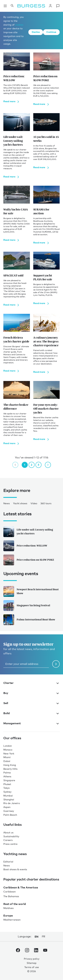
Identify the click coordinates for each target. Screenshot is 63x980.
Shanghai (9, 799)
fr (44, 936)
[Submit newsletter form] (56, 664)
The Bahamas (11, 896)
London (8, 746)
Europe (8, 916)
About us (8, 832)
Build (32, 713)
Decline (36, 32)
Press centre (10, 844)
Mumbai (8, 796)
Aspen (7, 807)
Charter (32, 683)
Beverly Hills (10, 769)
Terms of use (32, 967)
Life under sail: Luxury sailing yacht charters (28, 532)
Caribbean (9, 892)
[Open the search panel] (12, 6)
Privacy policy (32, 959)
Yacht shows (20, 503)
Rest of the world (15, 904)
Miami (7, 757)
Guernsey (9, 811)
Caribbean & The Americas (21, 887)
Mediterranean (12, 920)
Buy (32, 693)
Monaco (8, 750)
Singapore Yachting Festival (27, 606)
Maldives (8, 908)
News (7, 503)
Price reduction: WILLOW (25, 546)
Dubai (7, 761)
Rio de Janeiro (12, 803)
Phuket (7, 784)
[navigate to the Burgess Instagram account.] (27, 951)
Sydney (7, 792)
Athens (7, 776)
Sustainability (11, 836)
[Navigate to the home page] (31, 6)
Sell (32, 703)
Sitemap (32, 963)
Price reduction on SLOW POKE (29, 560)
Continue (51, 32)
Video (34, 503)
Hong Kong (10, 765)
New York (9, 753)
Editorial (8, 862)
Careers (8, 840)
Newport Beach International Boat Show (31, 591)
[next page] (48, 465)
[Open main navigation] (5, 6)
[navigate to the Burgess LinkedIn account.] (36, 951)
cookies (19, 25)
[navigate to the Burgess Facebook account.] (18, 951)
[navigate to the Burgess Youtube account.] (45, 951)
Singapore (9, 780)
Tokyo (6, 788)
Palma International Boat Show (29, 620)
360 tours (46, 503)
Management (32, 723)
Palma (7, 773)
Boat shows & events (15, 869)
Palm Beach (10, 815)
